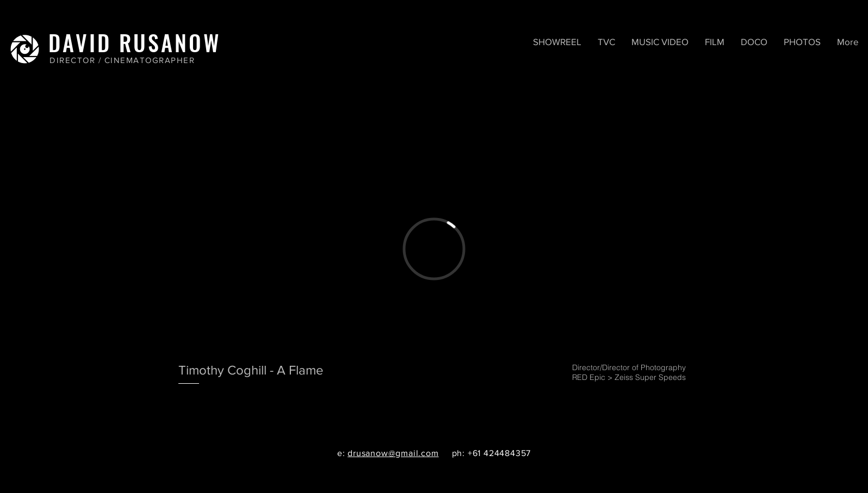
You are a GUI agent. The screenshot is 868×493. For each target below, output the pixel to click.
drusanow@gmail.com (393, 453)
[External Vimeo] (434, 249)
